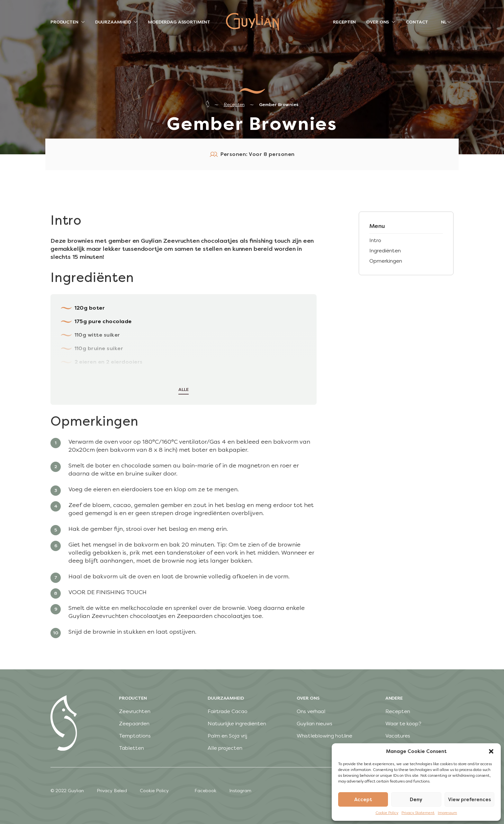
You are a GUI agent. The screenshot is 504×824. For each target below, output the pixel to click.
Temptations (135, 736)
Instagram (240, 791)
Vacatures (398, 736)
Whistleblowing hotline (324, 736)
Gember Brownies (279, 105)
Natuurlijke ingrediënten (237, 724)
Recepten (234, 105)
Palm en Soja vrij (227, 736)
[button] (491, 751)
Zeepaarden (134, 724)
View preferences (469, 800)
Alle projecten (225, 748)
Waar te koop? (403, 724)
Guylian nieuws (315, 724)
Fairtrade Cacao (228, 711)
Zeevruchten (135, 711)
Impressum (447, 813)
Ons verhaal (311, 711)
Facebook (205, 791)
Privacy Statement (418, 813)
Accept (363, 800)
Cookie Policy (387, 813)
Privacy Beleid (112, 791)
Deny (416, 800)
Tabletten (131, 748)
